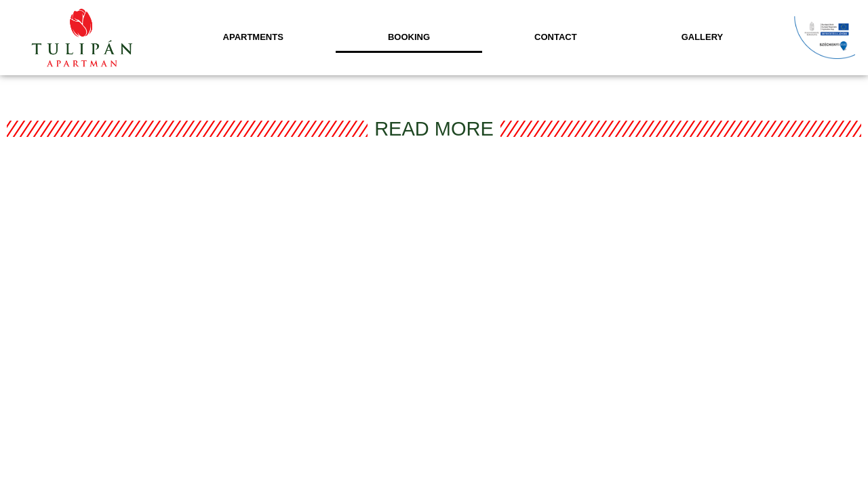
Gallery (703, 37)
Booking (409, 37)
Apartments (253, 37)
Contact (556, 37)
